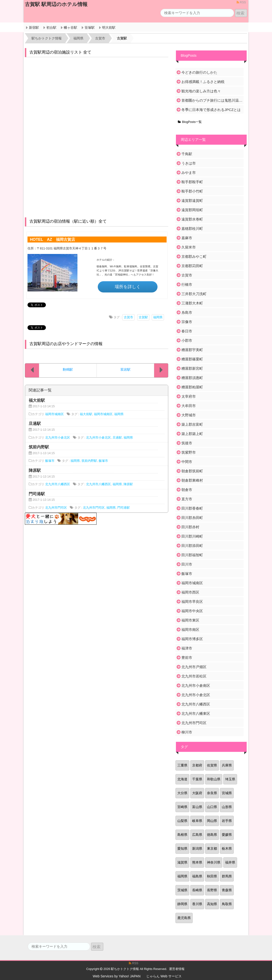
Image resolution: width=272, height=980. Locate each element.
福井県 (230, 862)
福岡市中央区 (192, 611)
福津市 (187, 648)
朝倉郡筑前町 (192, 471)
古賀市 (128, 317)
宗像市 (187, 322)
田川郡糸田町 (192, 518)
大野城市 (189, 415)
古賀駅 (143, 317)
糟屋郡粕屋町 (192, 387)
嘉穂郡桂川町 (192, 228)
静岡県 (182, 904)
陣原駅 (128, 484)
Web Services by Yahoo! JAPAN (117, 976)
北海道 (182, 779)
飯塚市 (50, 461)
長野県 (212, 890)
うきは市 (189, 163)
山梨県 (182, 821)
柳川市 (187, 732)
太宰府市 (189, 396)
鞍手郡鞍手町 (192, 182)
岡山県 (212, 821)
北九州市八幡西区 (58, 484)
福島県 (197, 876)
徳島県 (212, 835)
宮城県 (227, 793)
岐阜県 (197, 821)
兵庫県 (227, 765)
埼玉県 (230, 779)
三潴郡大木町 (192, 303)
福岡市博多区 (192, 639)
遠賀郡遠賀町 (192, 201)
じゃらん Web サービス (164, 976)
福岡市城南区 (54, 414)
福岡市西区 (190, 592)
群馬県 (227, 876)
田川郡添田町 (192, 546)
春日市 (187, 331)
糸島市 (187, 312)
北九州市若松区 (194, 676)
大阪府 (197, 793)
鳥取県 (227, 904)
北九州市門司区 (56, 508)
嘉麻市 (187, 238)
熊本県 (197, 862)
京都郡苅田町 (192, 266)
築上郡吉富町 (192, 424)
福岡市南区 (190, 630)
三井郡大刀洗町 (194, 294)
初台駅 (51, 28)
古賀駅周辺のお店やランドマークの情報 (66, 344)
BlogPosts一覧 (190, 122)
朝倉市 (187, 490)
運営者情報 (177, 969)
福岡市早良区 (192, 602)
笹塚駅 (90, 28)
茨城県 (182, 890)
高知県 (212, 904)
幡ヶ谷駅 (71, 28)
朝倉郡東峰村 (192, 480)
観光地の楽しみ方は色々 (201, 91)
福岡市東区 (190, 620)
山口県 (212, 807)
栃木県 (227, 848)
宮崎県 (182, 807)
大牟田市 (189, 406)
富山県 (197, 807)
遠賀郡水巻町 (192, 219)
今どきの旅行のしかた (199, 72)
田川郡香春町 (192, 508)
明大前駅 (109, 28)
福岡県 (158, 317)
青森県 (227, 890)
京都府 (197, 765)
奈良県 (212, 793)
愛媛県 (227, 835)
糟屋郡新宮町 (192, 368)
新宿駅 (34, 28)
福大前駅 (86, 414)
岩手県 (227, 821)
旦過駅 (117, 438)
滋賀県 (182, 862)
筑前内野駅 (89, 461)
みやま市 (189, 173)
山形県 (227, 807)
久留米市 (189, 247)
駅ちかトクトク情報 (125, 969)
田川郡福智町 (192, 555)
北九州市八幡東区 (196, 713)
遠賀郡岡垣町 (192, 210)
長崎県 (197, 890)
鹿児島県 (184, 918)
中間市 (187, 462)
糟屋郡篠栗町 (192, 359)
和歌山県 (214, 779)
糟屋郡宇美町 (192, 350)
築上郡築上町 (192, 434)
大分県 (182, 793)
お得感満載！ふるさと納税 (203, 82)
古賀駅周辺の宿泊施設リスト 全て (60, 52)
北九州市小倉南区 (196, 685)
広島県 (197, 835)
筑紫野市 (189, 452)
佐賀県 (212, 765)
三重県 (182, 765)
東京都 (212, 848)
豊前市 (187, 658)
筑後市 (187, 443)
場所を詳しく (128, 287)
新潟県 (197, 848)
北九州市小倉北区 (58, 438)
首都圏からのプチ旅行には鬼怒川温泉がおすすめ (212, 100)
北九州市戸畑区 (194, 667)
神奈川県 (214, 862)
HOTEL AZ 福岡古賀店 (52, 239)
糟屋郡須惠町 (192, 378)
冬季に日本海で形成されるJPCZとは (211, 110)
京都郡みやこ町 (194, 256)
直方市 (187, 499)
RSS (241, 2)
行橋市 (187, 284)
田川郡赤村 (190, 527)
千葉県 (197, 779)
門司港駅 (124, 508)
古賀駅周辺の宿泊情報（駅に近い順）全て (68, 221)
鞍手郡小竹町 (192, 191)
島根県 (182, 835)
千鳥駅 (187, 154)
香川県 (197, 904)
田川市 (187, 564)
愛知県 (182, 848)
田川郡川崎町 (192, 536)
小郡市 (187, 340)
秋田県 (212, 876)
